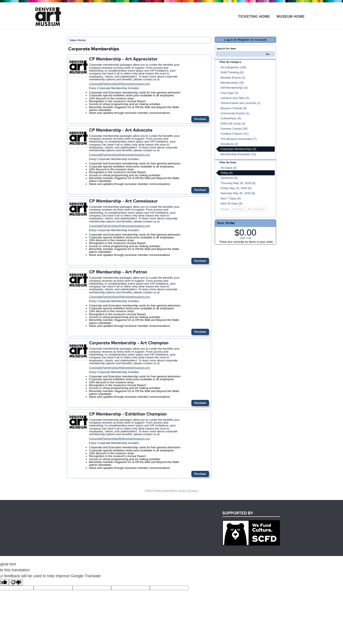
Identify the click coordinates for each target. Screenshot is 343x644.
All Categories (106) (233, 67)
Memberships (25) (232, 83)
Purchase (200, 119)
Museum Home (291, 17)
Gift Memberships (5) (234, 88)
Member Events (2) (233, 78)
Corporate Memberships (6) (238, 149)
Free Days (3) (229, 93)
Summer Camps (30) (234, 129)
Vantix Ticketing (188, 491)
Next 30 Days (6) (231, 203)
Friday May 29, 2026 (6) (236, 188)
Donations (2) (229, 144)
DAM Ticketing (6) (232, 72)
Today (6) (227, 173)
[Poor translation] (16, 582)
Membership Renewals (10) (238, 154)
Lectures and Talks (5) (235, 98)
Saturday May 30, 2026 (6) (238, 193)
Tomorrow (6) (229, 178)
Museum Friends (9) (234, 108)
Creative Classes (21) (234, 134)
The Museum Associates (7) (239, 139)
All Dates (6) (228, 168)
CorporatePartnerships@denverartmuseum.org (119, 84)
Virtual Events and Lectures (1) (241, 103)
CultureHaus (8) (231, 118)
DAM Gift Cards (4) (233, 124)
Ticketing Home (254, 17)
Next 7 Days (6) (231, 198)
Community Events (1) (235, 113)
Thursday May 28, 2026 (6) (238, 183)
